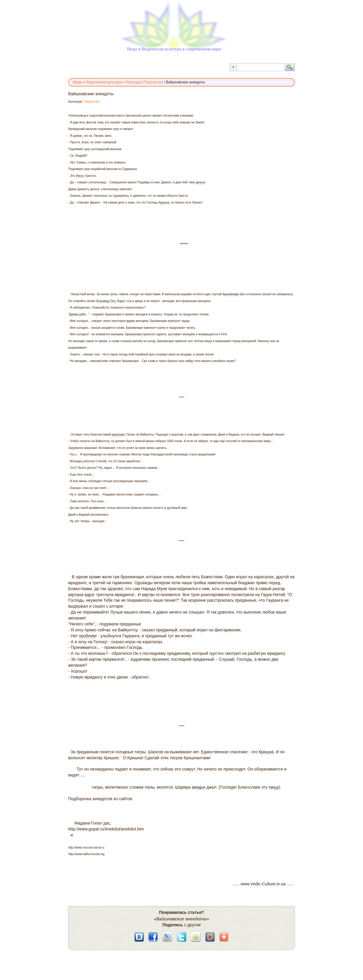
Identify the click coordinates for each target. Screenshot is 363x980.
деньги (200, 182)
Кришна (164, 202)
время (131, 321)
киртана (76, 595)
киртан (148, 595)
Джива (74, 314)
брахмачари (231, 294)
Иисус (80, 176)
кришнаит (118, 435)
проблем (87, 636)
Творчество (91, 102)
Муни (162, 589)
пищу (274, 787)
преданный (167, 630)
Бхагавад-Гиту (106, 301)
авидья (198, 787)
